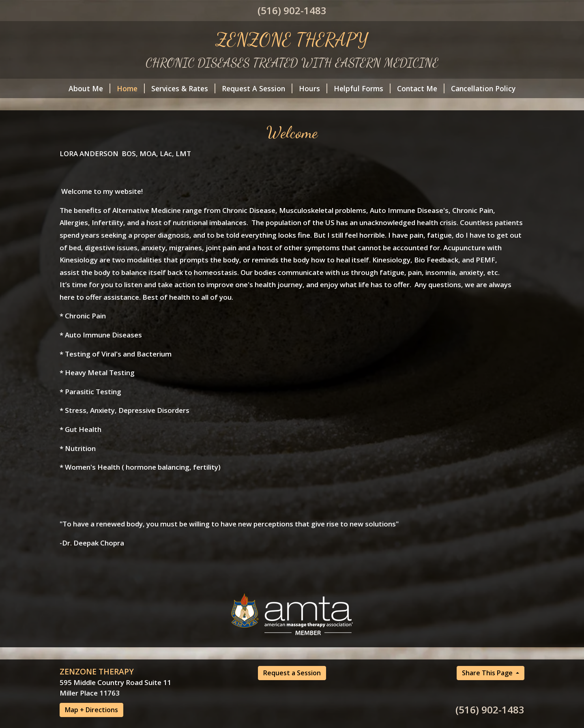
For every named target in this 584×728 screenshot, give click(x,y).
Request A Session (257, 88)
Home (131, 88)
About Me (89, 88)
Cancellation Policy (483, 88)
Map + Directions (91, 710)
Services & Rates (183, 88)
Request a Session (292, 673)
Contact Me (421, 88)
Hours (313, 88)
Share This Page (488, 673)
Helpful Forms (362, 88)
